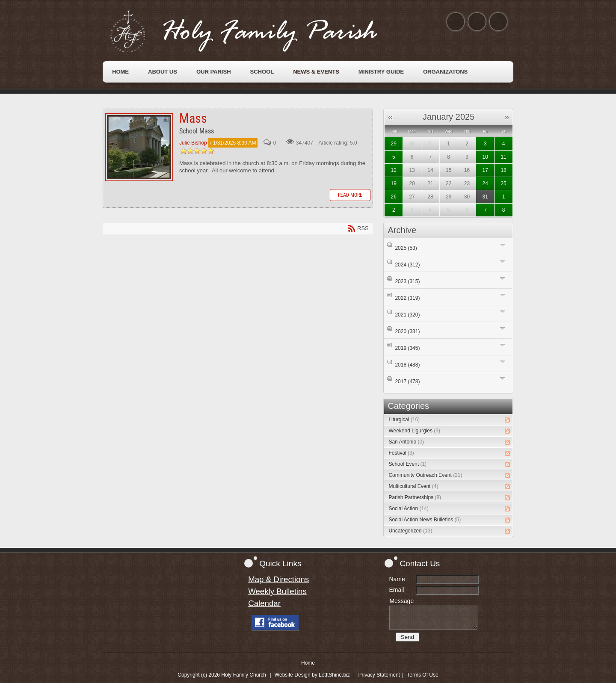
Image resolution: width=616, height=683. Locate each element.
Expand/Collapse (503, 245)
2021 (407, 315)
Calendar (264, 603)
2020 (407, 331)
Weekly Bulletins (277, 591)
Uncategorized (410, 531)
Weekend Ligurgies (414, 431)
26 (394, 197)
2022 (407, 298)
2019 (407, 348)
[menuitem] (120, 72)
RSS (507, 420)
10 (485, 157)
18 (503, 170)
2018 (407, 365)
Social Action (408, 509)
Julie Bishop (193, 143)
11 (503, 157)
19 (394, 183)
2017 (407, 381)
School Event (407, 464)
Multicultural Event (413, 486)
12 (394, 170)
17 (485, 170)
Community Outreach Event (425, 475)
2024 (407, 265)
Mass (139, 147)
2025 (406, 248)
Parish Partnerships (415, 497)
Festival (401, 453)
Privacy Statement (379, 675)
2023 (407, 281)
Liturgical (404, 420)
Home (308, 663)
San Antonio (406, 442)
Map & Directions (278, 579)
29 (394, 144)
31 (485, 197)
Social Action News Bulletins (425, 520)
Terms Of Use (422, 675)
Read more (350, 195)
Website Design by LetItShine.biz (312, 675)
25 (503, 183)
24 (485, 183)
